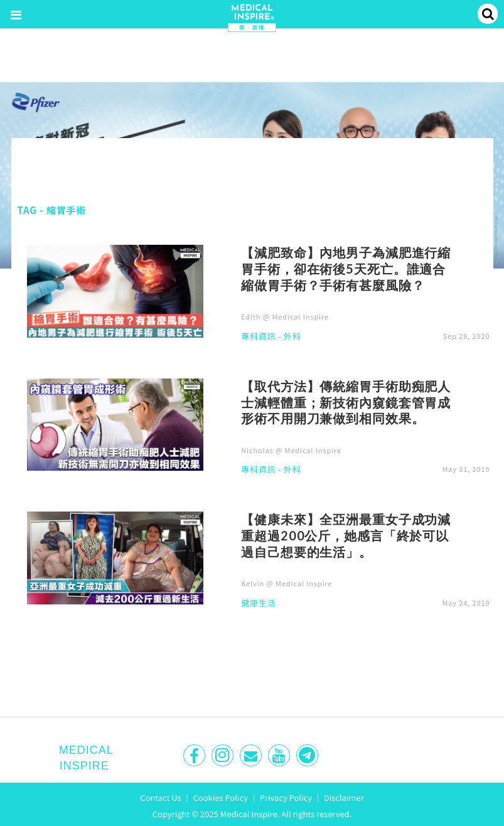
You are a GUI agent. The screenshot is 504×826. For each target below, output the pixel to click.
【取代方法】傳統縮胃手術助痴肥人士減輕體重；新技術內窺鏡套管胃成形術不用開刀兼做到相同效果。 (346, 402)
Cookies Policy (221, 797)
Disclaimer (344, 797)
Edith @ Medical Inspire (285, 316)
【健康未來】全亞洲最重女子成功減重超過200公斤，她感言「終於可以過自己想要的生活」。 (346, 535)
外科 (292, 337)
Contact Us (161, 797)
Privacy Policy (286, 797)
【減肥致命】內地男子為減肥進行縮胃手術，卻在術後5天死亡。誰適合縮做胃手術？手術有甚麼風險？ (346, 269)
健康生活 (258, 604)
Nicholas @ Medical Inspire (291, 450)
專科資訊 (258, 337)
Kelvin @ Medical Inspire (287, 583)
